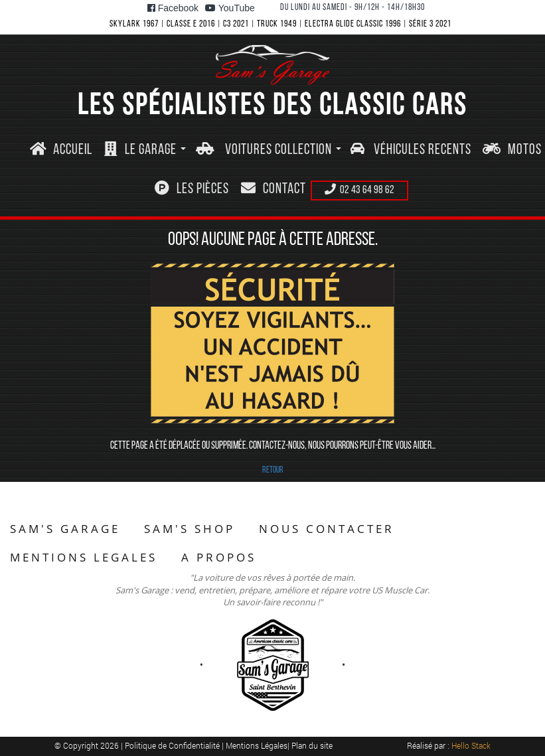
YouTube (230, 8)
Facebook (173, 8)
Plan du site (312, 745)
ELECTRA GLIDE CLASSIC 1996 (353, 24)
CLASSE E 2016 (191, 24)
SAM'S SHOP (190, 529)
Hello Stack (471, 745)
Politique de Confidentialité (173, 745)
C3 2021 (236, 24)
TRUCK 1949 (277, 24)
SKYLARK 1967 (134, 24)
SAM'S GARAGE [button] (65, 529)
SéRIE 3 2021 (430, 24)
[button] (145, 150)
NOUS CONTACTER (327, 529)
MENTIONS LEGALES (84, 557)
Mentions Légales (257, 745)
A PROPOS (219, 557)
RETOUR (273, 470)
